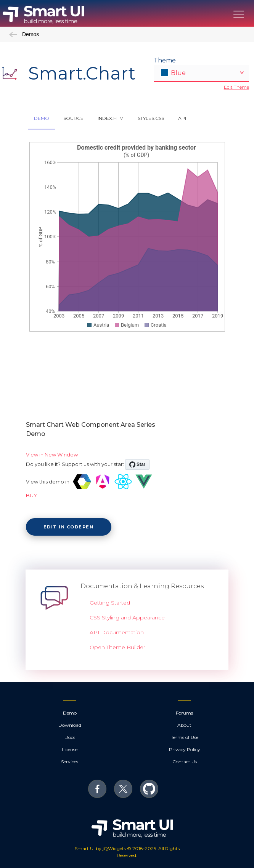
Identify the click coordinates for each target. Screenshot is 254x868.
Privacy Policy (185, 749)
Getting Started (110, 603)
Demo (70, 713)
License (70, 749)
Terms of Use (185, 737)
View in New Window (52, 455)
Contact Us (185, 762)
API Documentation (117, 632)
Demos (24, 34)
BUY (31, 495)
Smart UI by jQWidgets (100, 848)
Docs (70, 737)
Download (70, 725)
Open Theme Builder (117, 647)
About (184, 725)
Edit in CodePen (69, 527)
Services (70, 762)
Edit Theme (236, 87)
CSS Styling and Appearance (127, 617)
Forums (184, 713)
